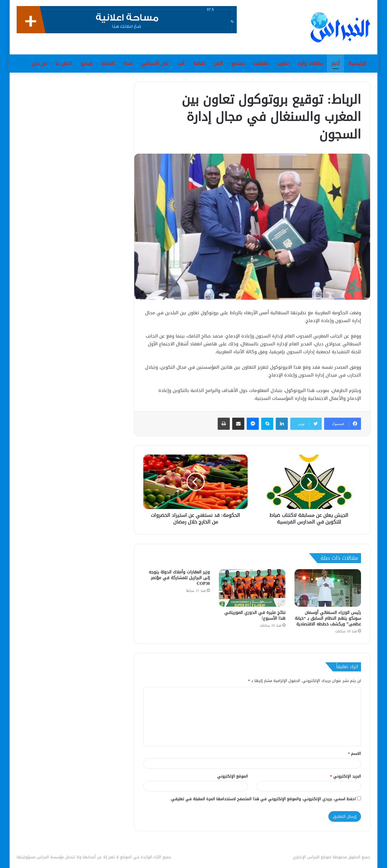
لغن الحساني (155, 63)
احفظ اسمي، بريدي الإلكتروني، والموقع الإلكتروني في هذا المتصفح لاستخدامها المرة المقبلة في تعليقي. (263, 799)
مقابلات (261, 63)
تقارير (283, 63)
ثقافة (199, 63)
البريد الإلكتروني (346, 776)
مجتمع (238, 63)
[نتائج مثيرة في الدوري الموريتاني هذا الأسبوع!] (252, 588)
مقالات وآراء (310, 63)
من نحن (39, 63)
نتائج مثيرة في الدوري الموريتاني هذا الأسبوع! (255, 615)
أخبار (335, 63)
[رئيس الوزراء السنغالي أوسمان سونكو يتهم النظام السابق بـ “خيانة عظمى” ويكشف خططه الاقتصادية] (328, 588)
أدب (181, 63)
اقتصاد (108, 63)
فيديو (86, 63)
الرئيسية (357, 63)
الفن (218, 63)
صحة (128, 63)
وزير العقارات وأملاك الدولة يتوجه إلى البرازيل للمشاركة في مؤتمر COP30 (179, 578)
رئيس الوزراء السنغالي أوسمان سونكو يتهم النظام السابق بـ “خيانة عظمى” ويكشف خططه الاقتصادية (328, 618)
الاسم (355, 754)
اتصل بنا (64, 63)
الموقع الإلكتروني (233, 776)
